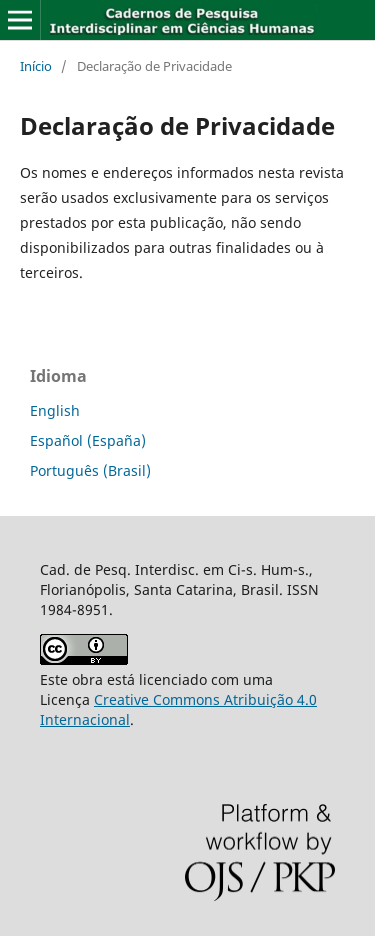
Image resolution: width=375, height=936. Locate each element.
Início (36, 66)
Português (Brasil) (90, 470)
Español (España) (88, 440)
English (55, 410)
